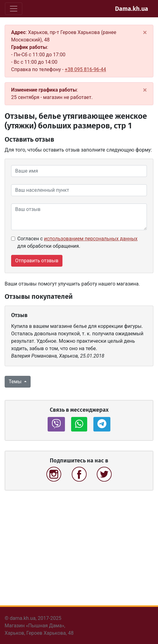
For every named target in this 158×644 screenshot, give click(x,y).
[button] (56, 424)
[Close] (145, 32)
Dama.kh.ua (132, 9)
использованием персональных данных (91, 239)
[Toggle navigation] (14, 9)
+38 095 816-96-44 (85, 69)
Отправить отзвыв (37, 261)
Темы (16, 382)
